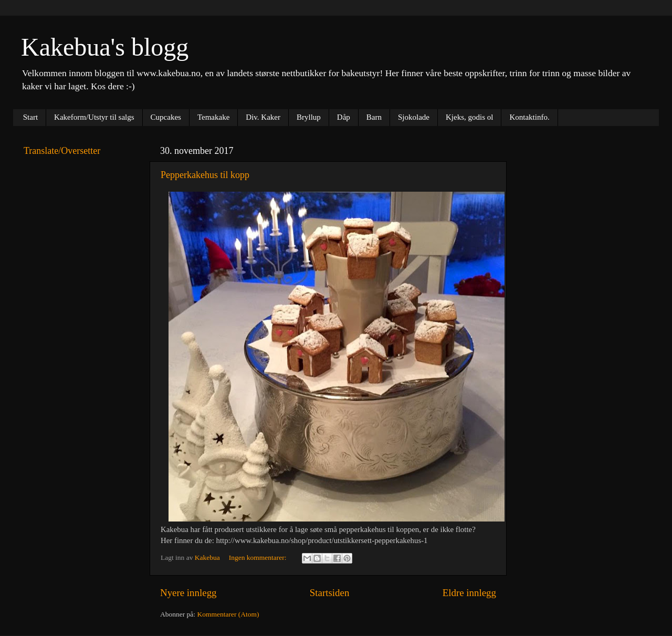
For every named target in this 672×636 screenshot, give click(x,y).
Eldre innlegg (469, 593)
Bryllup (309, 117)
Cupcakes (166, 117)
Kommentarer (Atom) (228, 614)
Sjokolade (414, 117)
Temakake (213, 117)
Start (30, 117)
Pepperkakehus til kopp (205, 175)
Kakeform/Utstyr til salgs (94, 117)
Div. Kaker (263, 117)
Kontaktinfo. (529, 117)
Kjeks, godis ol (469, 117)
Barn (374, 117)
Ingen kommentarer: (259, 557)
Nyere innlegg (188, 593)
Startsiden (330, 593)
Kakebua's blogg (105, 47)
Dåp (344, 117)
